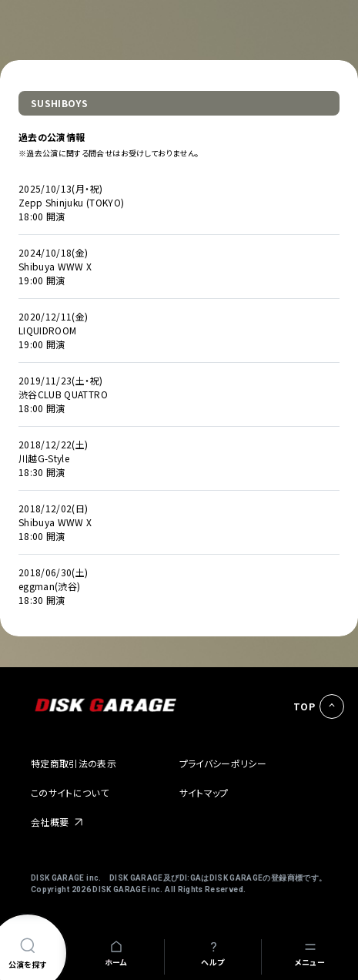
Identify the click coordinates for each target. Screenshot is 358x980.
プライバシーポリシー (223, 763)
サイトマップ (204, 792)
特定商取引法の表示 (74, 763)
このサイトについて (70, 792)
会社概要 (50, 822)
